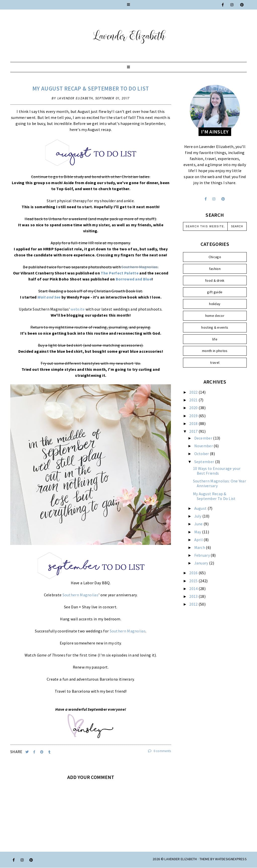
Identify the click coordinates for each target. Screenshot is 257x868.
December (204, 438)
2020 (194, 408)
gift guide (215, 292)
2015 (194, 581)
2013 (194, 596)
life (215, 339)
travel (215, 363)
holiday (215, 304)
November (204, 446)
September (205, 462)
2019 (194, 416)
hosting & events (215, 327)
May (198, 532)
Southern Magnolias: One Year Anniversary (219, 483)
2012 (194, 604)
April (199, 540)
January (202, 563)
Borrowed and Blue (134, 279)
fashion (215, 269)
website (78, 309)
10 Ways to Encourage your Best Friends (217, 471)
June (199, 524)
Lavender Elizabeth (181, 859)
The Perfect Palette (120, 273)
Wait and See (49, 297)
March (200, 547)
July (198, 516)
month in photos (215, 351)
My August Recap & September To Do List (91, 88)
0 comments (160, 751)
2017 (194, 431)
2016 (194, 573)
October (202, 454)
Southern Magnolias (139, 267)
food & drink (215, 280)
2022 (194, 392)
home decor (215, 316)
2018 (194, 423)
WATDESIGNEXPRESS (231, 859)
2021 (194, 400)
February (203, 555)
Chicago (215, 257)
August (201, 508)
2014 (194, 589)
